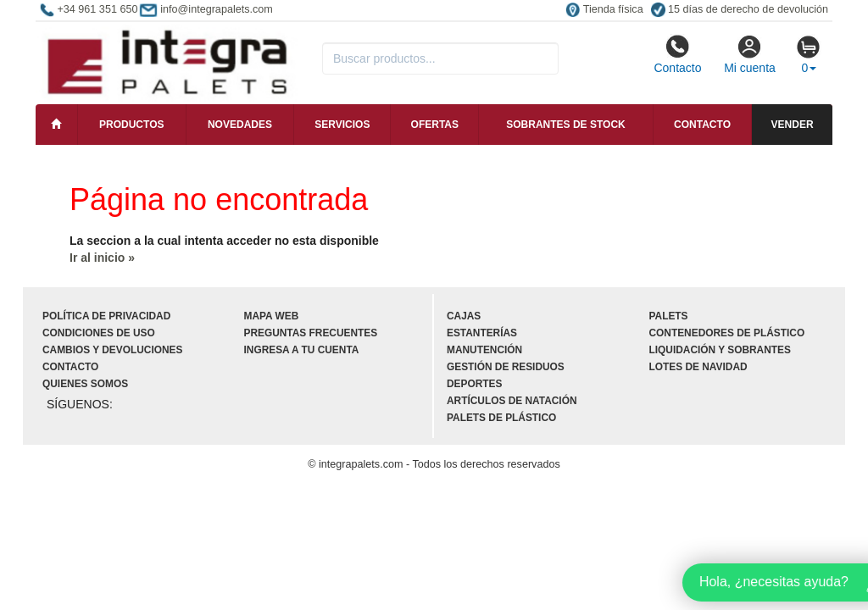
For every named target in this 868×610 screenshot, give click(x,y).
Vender (793, 125)
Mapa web (272, 316)
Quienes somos (85, 384)
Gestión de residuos (506, 367)
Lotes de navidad (698, 367)
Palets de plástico (501, 418)
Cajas (464, 316)
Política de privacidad (106, 316)
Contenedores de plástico (727, 333)
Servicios (342, 125)
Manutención (484, 350)
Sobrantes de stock (565, 125)
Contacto (677, 54)
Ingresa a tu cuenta (302, 350)
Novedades (240, 125)
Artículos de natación (512, 401)
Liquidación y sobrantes (720, 350)
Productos (131, 125)
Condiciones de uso (99, 333)
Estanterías (482, 333)
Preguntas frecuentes (311, 333)
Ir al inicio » (102, 258)
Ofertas (435, 125)
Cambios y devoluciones (112, 350)
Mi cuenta (750, 54)
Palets (669, 316)
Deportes (474, 384)
